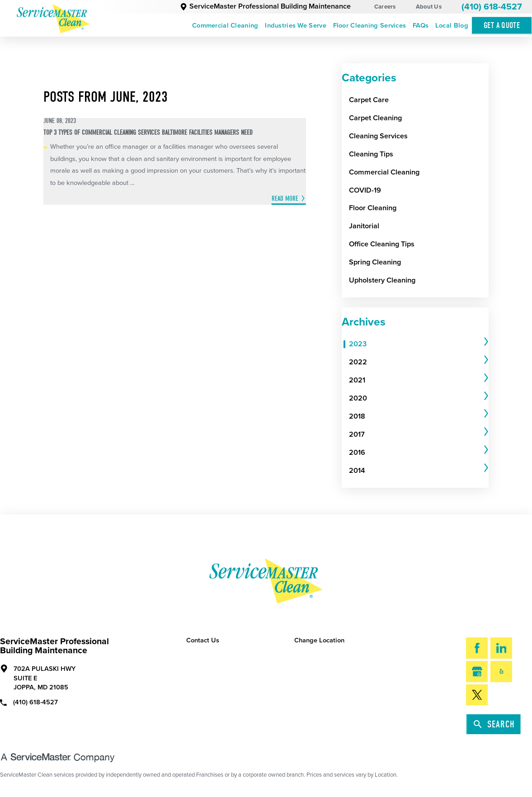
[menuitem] (225, 25)
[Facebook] (477, 648)
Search (494, 724)
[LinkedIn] (501, 648)
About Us (429, 7)
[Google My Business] (477, 671)
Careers (385, 7)
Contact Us (203, 640)
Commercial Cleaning (225, 26)
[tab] (419, 344)
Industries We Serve (296, 26)
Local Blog (452, 26)
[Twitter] (477, 695)
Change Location (319, 640)
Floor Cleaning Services (370, 26)
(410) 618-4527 (492, 7)
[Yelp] (501, 671)
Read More (285, 198)
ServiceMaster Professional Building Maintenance (266, 6)
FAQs (421, 26)
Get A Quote (502, 26)
